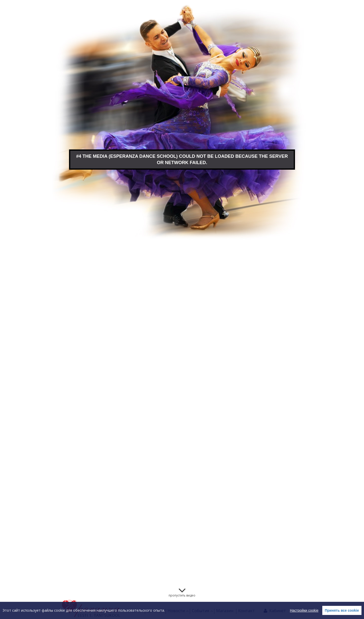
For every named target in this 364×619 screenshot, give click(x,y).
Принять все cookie (342, 610)
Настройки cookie (304, 610)
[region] (182, 610)
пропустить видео (182, 595)
